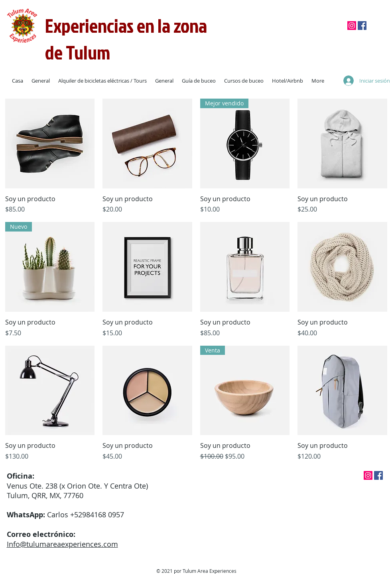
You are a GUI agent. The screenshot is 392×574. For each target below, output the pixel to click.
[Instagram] (352, 26)
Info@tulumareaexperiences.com (62, 544)
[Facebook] (362, 26)
